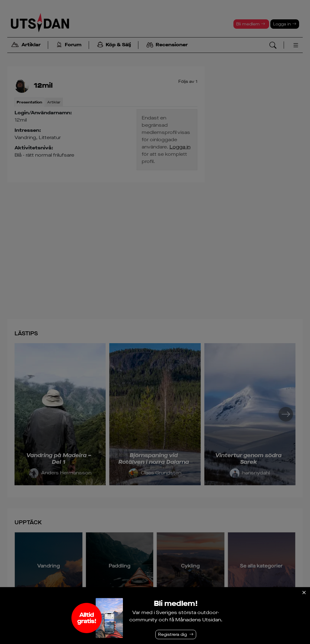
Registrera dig (172, 634)
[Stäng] (304, 593)
